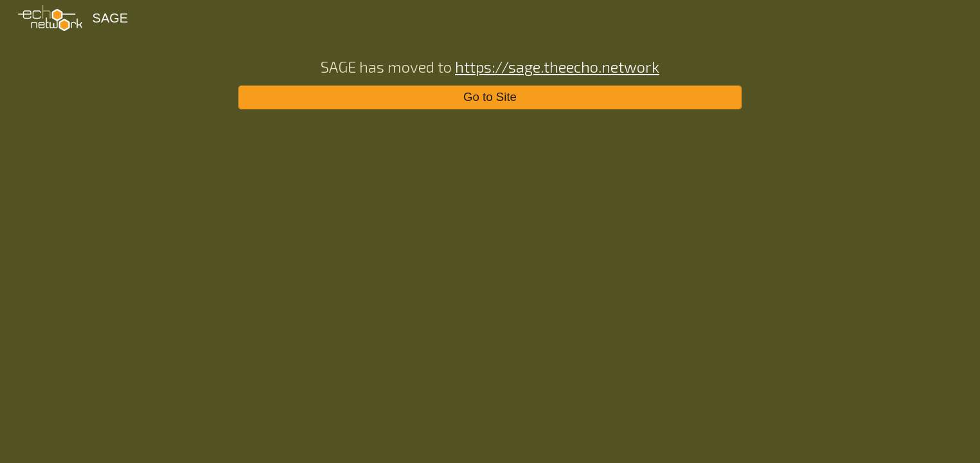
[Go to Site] (490, 97)
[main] (490, 66)
